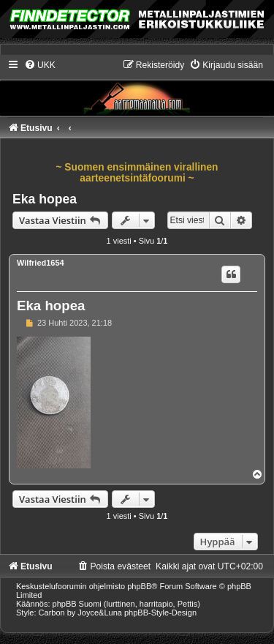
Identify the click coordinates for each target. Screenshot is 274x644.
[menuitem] (40, 65)
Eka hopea (45, 199)
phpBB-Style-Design (160, 613)
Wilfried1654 (41, 263)
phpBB (139, 586)
